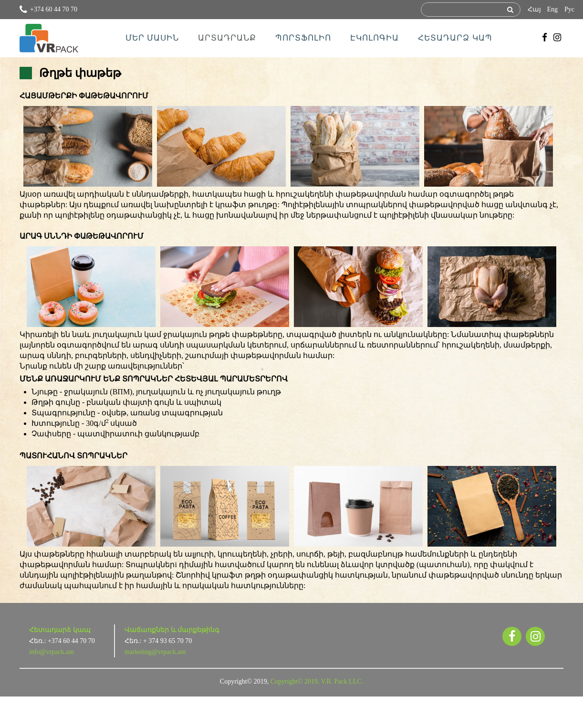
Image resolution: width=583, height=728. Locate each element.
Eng (552, 9)
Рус (569, 9)
